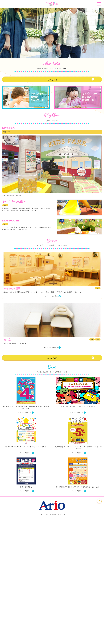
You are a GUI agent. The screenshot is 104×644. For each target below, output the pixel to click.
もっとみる (52, 80)
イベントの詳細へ (25, 413)
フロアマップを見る (51, 296)
